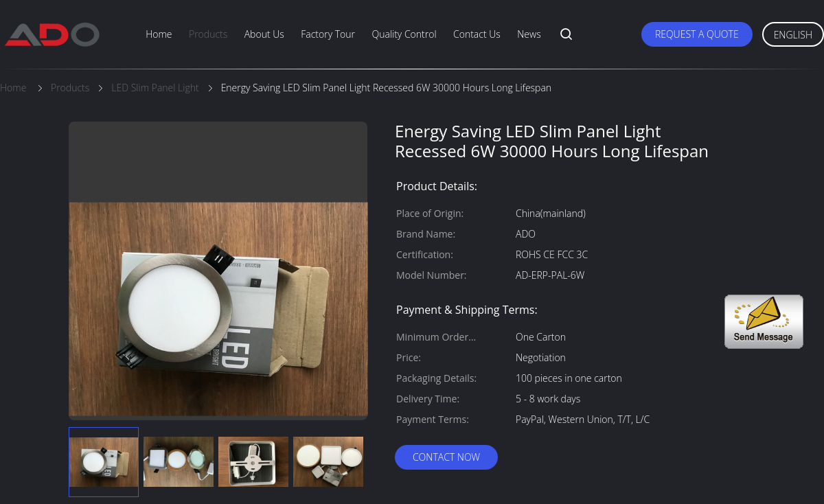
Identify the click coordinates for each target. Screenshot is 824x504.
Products (208, 34)
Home (159, 34)
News (529, 34)
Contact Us (477, 34)
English (793, 35)
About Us (264, 34)
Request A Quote (697, 34)
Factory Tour (328, 34)
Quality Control (404, 34)
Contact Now (446, 457)
